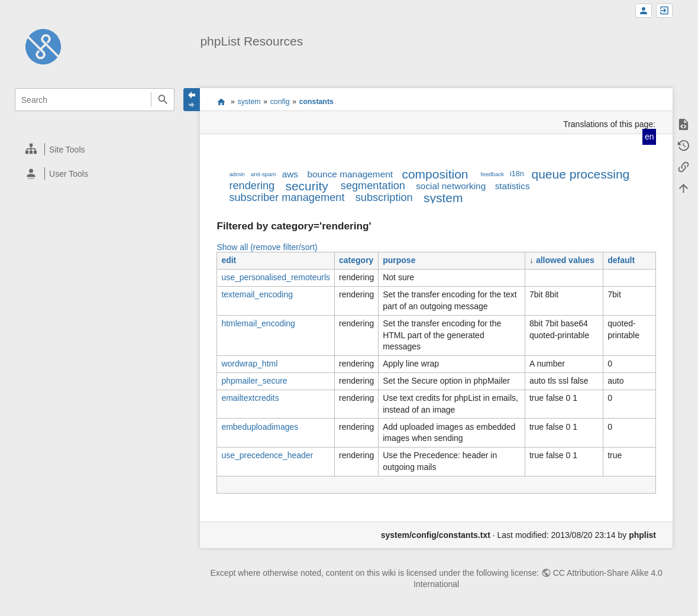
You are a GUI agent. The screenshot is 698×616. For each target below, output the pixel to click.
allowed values (565, 260)
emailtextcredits (250, 398)
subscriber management (287, 197)
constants (316, 102)
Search (162, 100)
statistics (513, 186)
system (249, 102)
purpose (399, 260)
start (221, 102)
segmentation (373, 186)
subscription (384, 197)
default (621, 260)
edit (229, 260)
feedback (493, 174)
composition (435, 174)
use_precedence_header (267, 455)
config (280, 102)
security (306, 186)
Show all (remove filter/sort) (267, 247)
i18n (517, 174)
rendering (252, 186)
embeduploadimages (260, 427)
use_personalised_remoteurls (276, 277)
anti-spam (264, 174)
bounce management (350, 174)
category (356, 260)
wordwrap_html (249, 364)
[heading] (95, 149)
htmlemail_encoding (258, 323)
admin (237, 174)
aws (290, 174)
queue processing (580, 174)
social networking (451, 186)
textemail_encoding (257, 294)
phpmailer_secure (254, 381)
